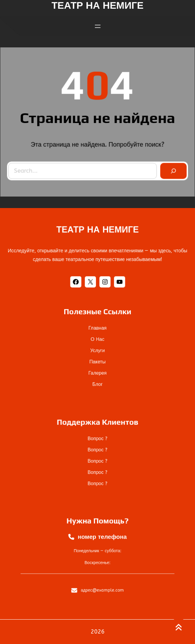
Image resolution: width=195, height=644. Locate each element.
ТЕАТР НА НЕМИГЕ (97, 231)
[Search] (171, 169)
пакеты (97, 359)
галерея (97, 367)
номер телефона (101, 541)
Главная (97, 333)
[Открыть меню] (98, 24)
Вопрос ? (97, 442)
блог (97, 376)
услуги (97, 350)
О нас (97, 341)
